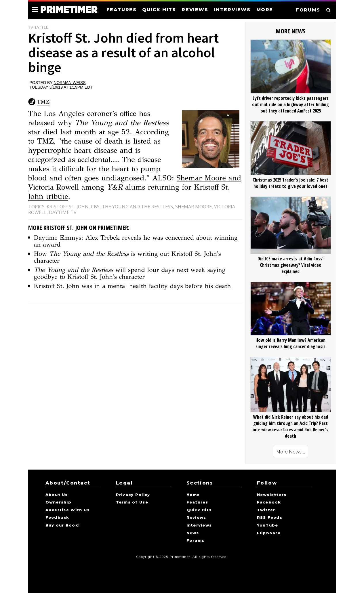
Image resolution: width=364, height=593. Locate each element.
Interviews (199, 525)
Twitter (266, 510)
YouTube (268, 525)
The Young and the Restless (137, 207)
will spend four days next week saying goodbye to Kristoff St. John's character (130, 273)
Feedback (57, 518)
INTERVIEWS (232, 10)
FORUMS (308, 10)
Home (193, 495)
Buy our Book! (63, 525)
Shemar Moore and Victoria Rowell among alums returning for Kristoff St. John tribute (135, 187)
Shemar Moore (194, 207)
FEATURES (122, 10)
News (193, 533)
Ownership (59, 502)
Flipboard (269, 533)
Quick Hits (199, 510)
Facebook (269, 502)
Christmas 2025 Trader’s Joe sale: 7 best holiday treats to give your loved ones (290, 183)
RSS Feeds (270, 518)
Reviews (196, 518)
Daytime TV (63, 212)
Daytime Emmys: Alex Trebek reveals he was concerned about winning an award (136, 241)
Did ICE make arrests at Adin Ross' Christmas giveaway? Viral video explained (290, 265)
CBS (95, 207)
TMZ (43, 102)
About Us (57, 495)
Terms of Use (132, 502)
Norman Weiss (69, 83)
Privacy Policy (133, 495)
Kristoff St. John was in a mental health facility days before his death (133, 286)
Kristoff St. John (68, 207)
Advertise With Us (68, 510)
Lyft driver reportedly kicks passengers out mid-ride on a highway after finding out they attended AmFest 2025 (290, 104)
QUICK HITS (159, 10)
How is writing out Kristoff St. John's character (127, 257)
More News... (291, 451)
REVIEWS (195, 10)
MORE (265, 10)
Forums (196, 541)
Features (197, 502)
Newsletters (272, 495)
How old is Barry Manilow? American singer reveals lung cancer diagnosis (290, 343)
